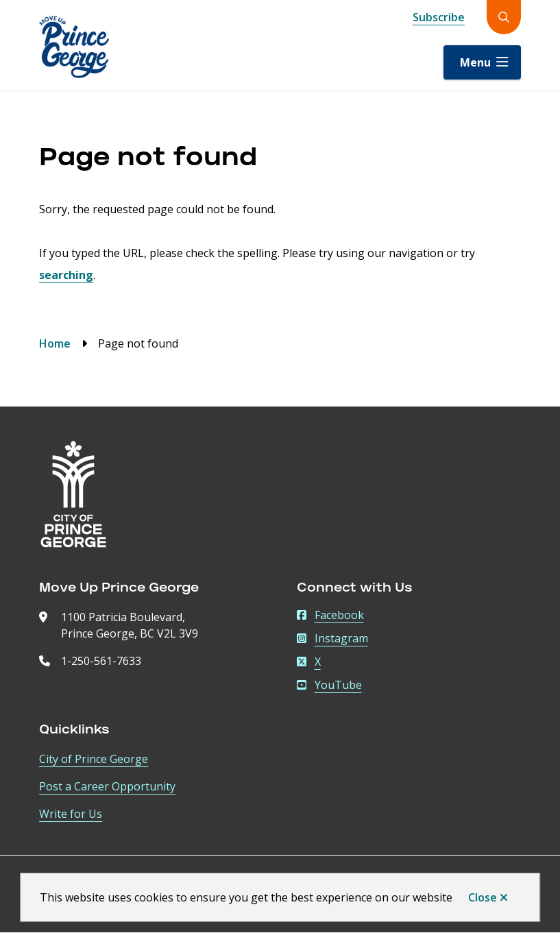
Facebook (330, 615)
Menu (475, 62)
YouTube (329, 685)
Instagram (332, 638)
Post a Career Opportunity (107, 786)
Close (483, 897)
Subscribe (439, 17)
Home (55, 343)
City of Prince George (94, 759)
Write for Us (71, 814)
